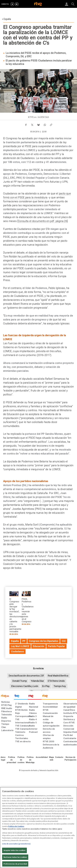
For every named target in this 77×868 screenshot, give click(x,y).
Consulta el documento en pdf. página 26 (43, 221)
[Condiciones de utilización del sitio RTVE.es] (3, 759)
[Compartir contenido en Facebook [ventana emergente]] (26, 124)
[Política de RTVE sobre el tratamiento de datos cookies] (21, 760)
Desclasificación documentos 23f (26, 676)
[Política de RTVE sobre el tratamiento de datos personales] (11, 760)
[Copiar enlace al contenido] (51, 124)
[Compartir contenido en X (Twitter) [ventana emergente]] (32, 124)
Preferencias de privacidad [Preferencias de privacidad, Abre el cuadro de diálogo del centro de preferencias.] (15, 864)
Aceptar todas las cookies (14, 850)
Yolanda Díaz (37, 681)
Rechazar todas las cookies (15, 857)
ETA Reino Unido (56, 681)
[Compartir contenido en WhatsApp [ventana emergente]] (45, 124)
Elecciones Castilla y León (25, 686)
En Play (46, 686)
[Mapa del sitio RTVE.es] (51, 759)
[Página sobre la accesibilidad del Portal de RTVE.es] (42, 757)
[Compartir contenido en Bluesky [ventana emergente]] (38, 124)
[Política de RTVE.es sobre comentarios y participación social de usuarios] (70, 759)
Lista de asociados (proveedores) (16, 844)
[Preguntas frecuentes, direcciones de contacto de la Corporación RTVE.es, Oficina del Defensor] (59, 757)
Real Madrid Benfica (58, 676)
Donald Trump (20, 681)
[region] (38, 828)
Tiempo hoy (60, 686)
